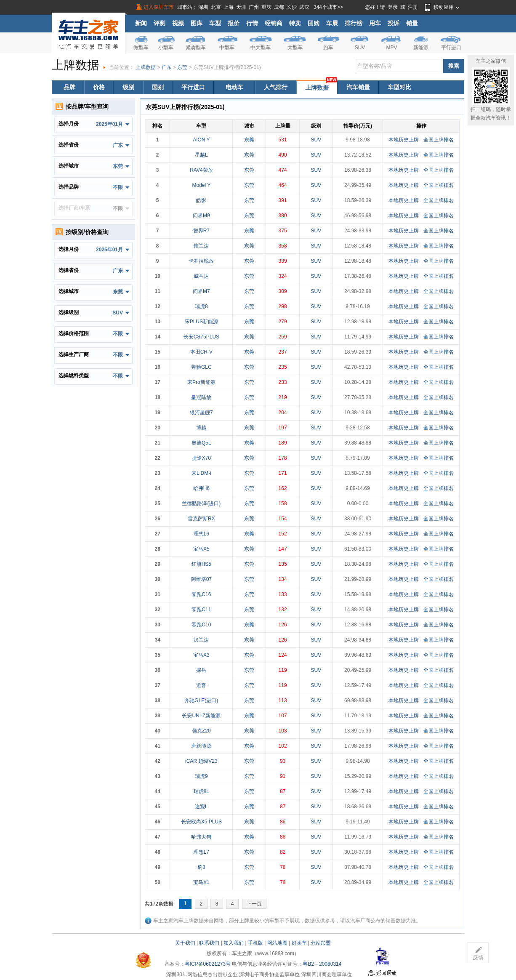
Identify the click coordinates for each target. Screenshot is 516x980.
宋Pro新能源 (201, 382)
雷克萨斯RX (201, 519)
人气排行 (276, 87)
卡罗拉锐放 (201, 261)
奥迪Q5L (201, 443)
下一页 (254, 904)
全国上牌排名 (439, 140)
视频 (178, 23)
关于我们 (185, 943)
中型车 (227, 48)
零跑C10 (201, 625)
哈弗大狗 (201, 837)
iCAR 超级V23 (201, 761)
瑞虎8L (201, 791)
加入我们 (234, 943)
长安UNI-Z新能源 (201, 716)
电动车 (234, 87)
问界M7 (201, 291)
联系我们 (209, 943)
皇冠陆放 (201, 397)
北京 (216, 7)
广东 (167, 67)
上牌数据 (146, 67)
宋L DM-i (201, 473)
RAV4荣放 (201, 170)
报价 (234, 23)
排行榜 (354, 23)
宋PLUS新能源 (201, 322)
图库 (197, 23)
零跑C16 (201, 594)
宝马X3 (201, 655)
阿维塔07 (201, 579)
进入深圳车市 (159, 7)
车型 (215, 23)
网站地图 (277, 943)
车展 (332, 23)
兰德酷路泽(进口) (201, 503)
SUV (360, 48)
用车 (375, 23)
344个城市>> (328, 7)
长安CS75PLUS (201, 337)
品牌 (69, 87)
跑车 (328, 48)
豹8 (201, 867)
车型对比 (399, 87)
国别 (158, 87)
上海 (229, 7)
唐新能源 (201, 746)
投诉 (394, 23)
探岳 (201, 670)
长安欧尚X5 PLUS (201, 822)
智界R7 (201, 231)
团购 (314, 23)
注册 (413, 7)
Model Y (201, 185)
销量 (412, 23)
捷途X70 (201, 458)
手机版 (255, 943)
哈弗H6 (201, 488)
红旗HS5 (201, 564)
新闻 (141, 23)
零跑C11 (201, 610)
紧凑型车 (196, 48)
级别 (128, 87)
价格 (99, 87)
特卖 (295, 23)
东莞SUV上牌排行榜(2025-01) (227, 67)
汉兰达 (201, 640)
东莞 (182, 67)
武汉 (304, 7)
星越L (201, 155)
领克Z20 (201, 731)
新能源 (421, 48)
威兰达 (201, 276)
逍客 (201, 685)
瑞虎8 (201, 306)
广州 (254, 7)
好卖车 (299, 943)
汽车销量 (358, 87)
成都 (279, 7)
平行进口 (451, 48)
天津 (241, 7)
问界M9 (201, 216)
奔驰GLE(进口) (201, 700)
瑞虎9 (201, 776)
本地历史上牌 (404, 140)
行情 (252, 23)
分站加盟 (321, 943)
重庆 (266, 7)
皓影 (201, 200)
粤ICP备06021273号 (208, 964)
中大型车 (261, 48)
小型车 (166, 48)
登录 (393, 7)
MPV (391, 48)
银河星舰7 (201, 413)
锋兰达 (201, 246)
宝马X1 (201, 882)
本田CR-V (201, 352)
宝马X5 (201, 549)
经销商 (274, 23)
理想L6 (201, 534)
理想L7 (201, 852)
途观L (201, 807)
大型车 (295, 48)
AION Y (201, 140)
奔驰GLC (201, 367)
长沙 (292, 7)
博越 (201, 428)
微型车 (141, 48)
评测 (160, 23)
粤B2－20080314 (322, 964)
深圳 (203, 7)
